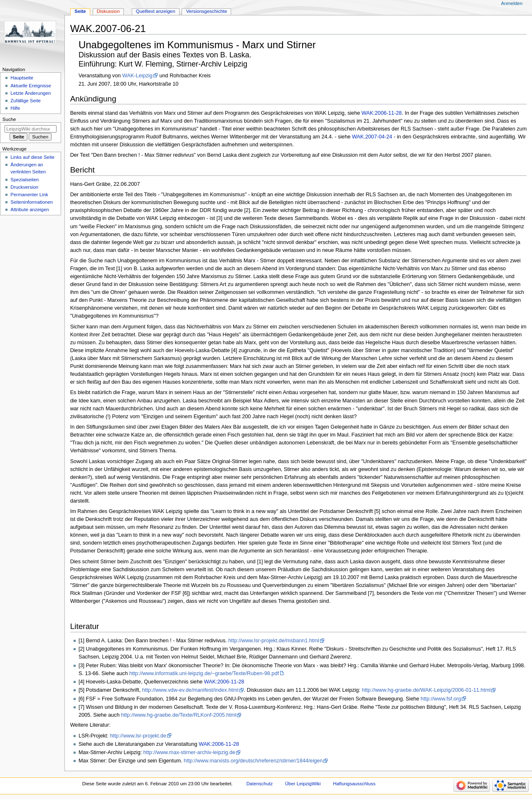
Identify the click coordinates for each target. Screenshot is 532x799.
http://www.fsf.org (441, 699)
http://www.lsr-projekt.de (138, 736)
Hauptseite (22, 78)
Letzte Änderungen (31, 93)
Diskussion (108, 11)
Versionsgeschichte (207, 11)
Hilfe (15, 108)
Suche (9, 119)
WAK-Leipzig (137, 76)
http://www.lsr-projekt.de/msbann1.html (274, 641)
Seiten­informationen (32, 202)
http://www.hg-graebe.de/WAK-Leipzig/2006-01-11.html (426, 690)
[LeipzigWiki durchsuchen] (31, 129)
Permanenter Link (29, 195)
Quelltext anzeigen (156, 11)
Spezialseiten (25, 180)
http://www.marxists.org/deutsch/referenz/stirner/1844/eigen (253, 761)
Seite (80, 11)
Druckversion (24, 187)
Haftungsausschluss (354, 784)
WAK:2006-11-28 (382, 113)
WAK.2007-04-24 (372, 137)
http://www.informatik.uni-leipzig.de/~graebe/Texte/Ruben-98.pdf (204, 673)
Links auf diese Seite (32, 157)
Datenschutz (260, 784)
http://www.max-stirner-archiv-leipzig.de (189, 752)
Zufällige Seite (26, 101)
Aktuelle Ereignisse (31, 86)
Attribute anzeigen (30, 210)
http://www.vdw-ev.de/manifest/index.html (190, 690)
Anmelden (512, 3)
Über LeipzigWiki (303, 784)
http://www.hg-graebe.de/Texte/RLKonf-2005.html (179, 715)
